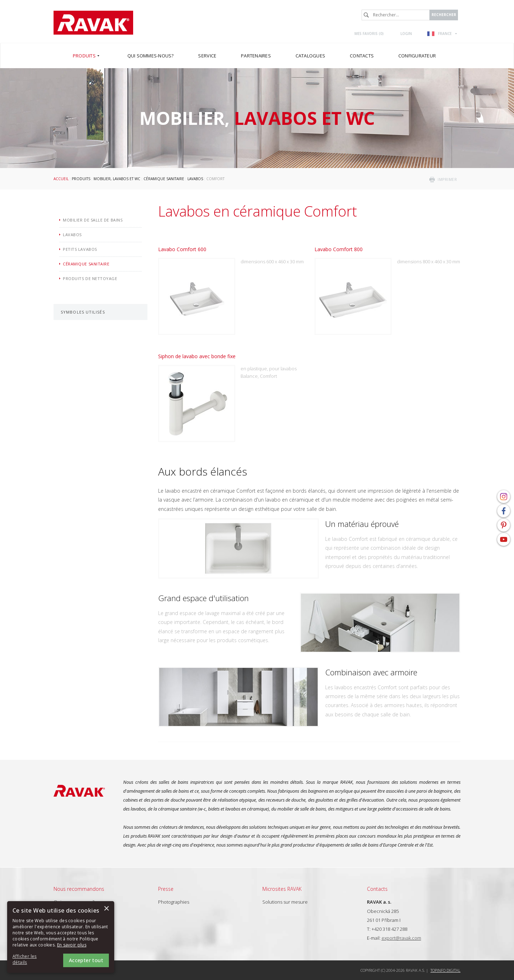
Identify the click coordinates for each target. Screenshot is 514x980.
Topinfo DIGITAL (445, 970)
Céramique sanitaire (164, 179)
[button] (32, 960)
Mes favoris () (369, 34)
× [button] (106, 909)
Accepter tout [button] (86, 960)
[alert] (61, 937)
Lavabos (195, 179)
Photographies (174, 902)
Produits (81, 179)
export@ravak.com (401, 938)
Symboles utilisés (83, 312)
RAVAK (93, 23)
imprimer (447, 179)
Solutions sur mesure (285, 902)
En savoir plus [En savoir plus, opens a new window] (72, 945)
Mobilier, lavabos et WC (117, 179)
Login (406, 34)
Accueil (61, 179)
